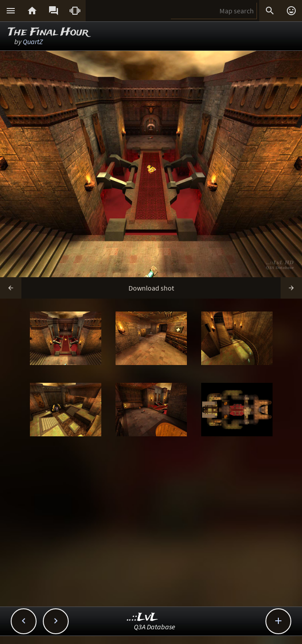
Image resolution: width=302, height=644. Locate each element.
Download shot (151, 288)
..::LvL (143, 617)
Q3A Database (155, 627)
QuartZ (33, 41)
